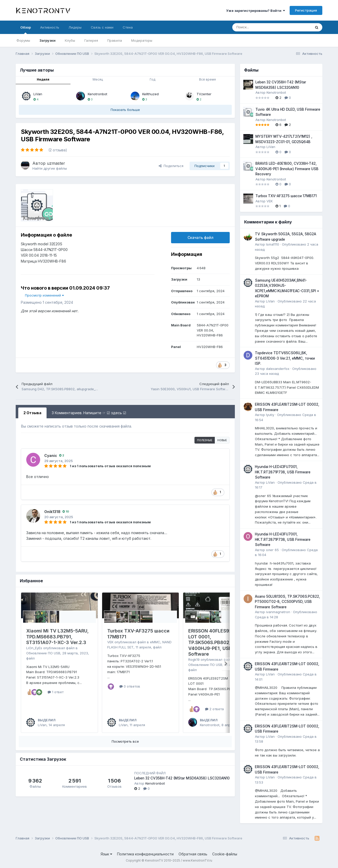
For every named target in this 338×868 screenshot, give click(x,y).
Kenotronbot (97, 94)
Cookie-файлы (225, 854)
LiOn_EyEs (34, 648)
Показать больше (125, 110)
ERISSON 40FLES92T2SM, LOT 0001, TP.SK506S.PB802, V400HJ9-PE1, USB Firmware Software (221, 642)
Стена (128, 27)
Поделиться (171, 166)
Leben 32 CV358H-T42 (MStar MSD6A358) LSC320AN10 (182, 778)
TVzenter (204, 94)
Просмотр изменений (44, 295)
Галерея (91, 40)
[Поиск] (259, 27)
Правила (115, 40)
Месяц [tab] (98, 79)
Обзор (26, 30)
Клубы (70, 40)
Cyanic (51, 455)
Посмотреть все (125, 741)
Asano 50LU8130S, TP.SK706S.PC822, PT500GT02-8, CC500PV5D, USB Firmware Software (287, 602)
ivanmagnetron (278, 612)
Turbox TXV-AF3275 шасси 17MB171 (286, 196)
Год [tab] (153, 79)
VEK (110, 642)
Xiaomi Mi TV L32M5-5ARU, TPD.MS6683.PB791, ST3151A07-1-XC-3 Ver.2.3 (57, 637)
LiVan (38, 94)
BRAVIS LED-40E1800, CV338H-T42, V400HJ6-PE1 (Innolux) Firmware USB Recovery (287, 169)
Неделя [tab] (43, 79)
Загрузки (47, 40)
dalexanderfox (278, 369)
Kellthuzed (150, 94)
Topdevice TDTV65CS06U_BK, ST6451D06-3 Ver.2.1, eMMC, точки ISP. (285, 358)
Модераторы (142, 40)
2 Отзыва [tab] (32, 413)
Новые (222, 440)
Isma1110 (273, 244)
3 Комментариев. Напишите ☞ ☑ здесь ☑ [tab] (89, 413)
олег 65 (272, 550)
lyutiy (270, 415)
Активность (50, 27)
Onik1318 (52, 512)
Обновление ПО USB (43, 653)
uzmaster (56, 163)
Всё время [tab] (207, 79)
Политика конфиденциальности (145, 854)
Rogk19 (194, 659)
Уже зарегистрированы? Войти (256, 11)
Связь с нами (102, 27)
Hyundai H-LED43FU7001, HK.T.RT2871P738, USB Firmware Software (283, 472)
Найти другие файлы (50, 168)
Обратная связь (193, 854)
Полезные (205, 440)
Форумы (23, 40)
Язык (106, 854)
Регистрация (306, 10)
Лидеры (75, 27)
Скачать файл (201, 237)
